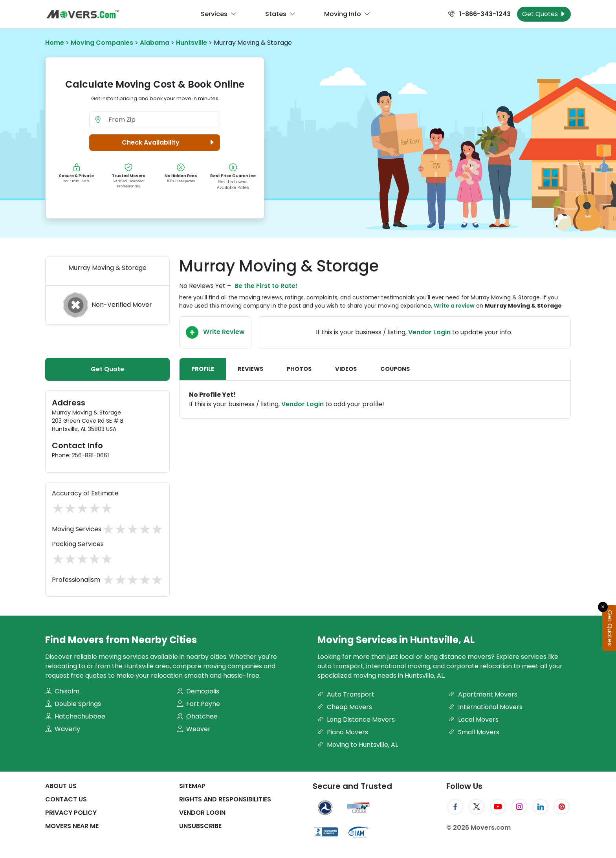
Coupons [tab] (395, 369)
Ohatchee (197, 716)
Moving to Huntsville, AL (358, 745)
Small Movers (474, 732)
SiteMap (192, 786)
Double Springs (73, 704)
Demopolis (198, 691)
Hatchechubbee (75, 716)
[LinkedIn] (541, 807)
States (280, 14)
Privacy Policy (71, 813)
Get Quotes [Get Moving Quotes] (544, 14)
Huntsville (192, 43)
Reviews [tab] (250, 369)
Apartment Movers (483, 694)
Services (219, 14)
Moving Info (347, 14)
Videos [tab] (346, 369)
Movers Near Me (72, 826)
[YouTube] (498, 807)
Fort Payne (198, 704)
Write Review (215, 332)
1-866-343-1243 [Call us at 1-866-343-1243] (479, 14)
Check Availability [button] (169, 143)
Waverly (63, 729)
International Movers (486, 707)
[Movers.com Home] (82, 14)
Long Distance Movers (356, 720)
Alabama (155, 43)
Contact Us (66, 799)
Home (55, 43)
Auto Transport (346, 694)
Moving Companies (102, 43)
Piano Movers (343, 732)
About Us (61, 786)
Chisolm (62, 691)
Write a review (454, 306)
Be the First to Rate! (266, 286)
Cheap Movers (345, 707)
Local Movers (474, 720)
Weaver (194, 729)
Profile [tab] (203, 369)
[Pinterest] (562, 807)
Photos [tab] (299, 369)
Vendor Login (429, 332)
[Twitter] (477, 807)
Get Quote (107, 369)
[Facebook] (455, 807)
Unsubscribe (200, 826)
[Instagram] (519, 807)
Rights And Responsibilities (225, 799)
